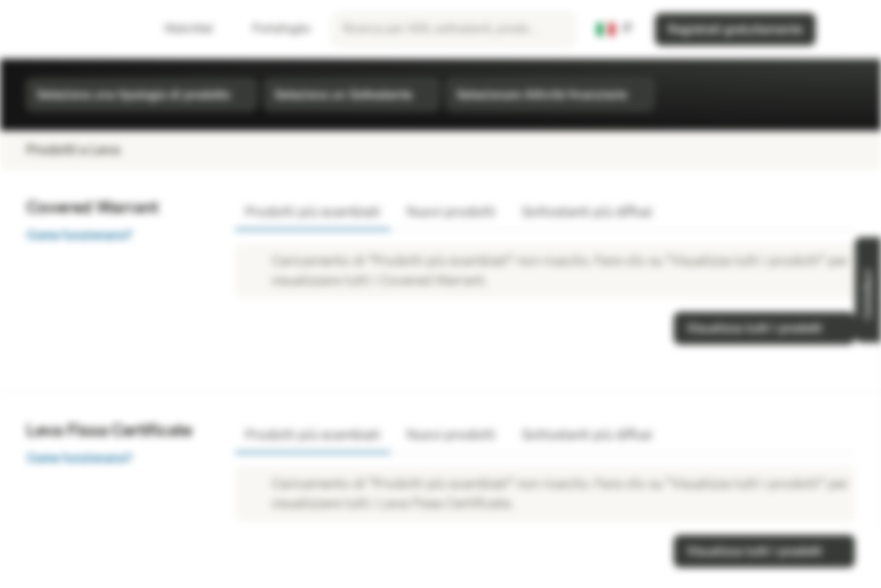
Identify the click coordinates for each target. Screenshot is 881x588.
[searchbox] (454, 29)
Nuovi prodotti (451, 212)
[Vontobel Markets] (71, 29)
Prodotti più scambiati (313, 212)
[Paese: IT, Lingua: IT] (615, 29)
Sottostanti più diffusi (587, 212)
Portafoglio (271, 29)
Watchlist (179, 29)
